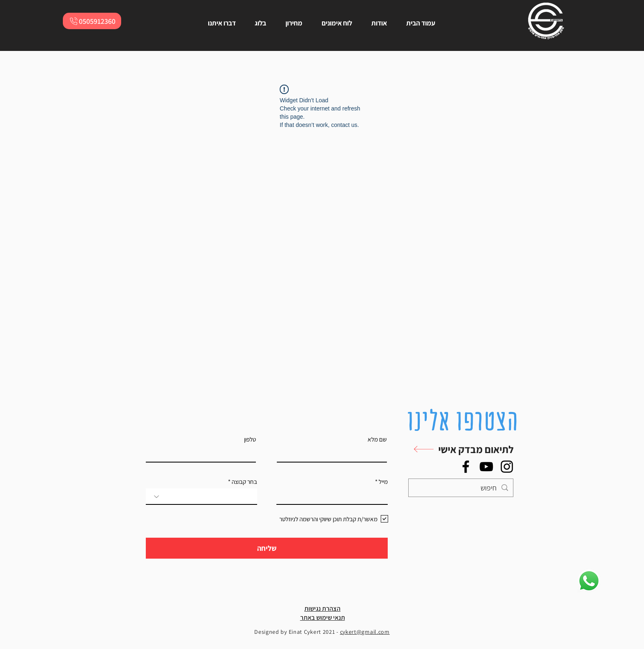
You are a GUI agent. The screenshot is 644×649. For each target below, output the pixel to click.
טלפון (250, 439)
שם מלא (377, 439)
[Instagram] (507, 467)
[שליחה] (267, 548)
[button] (459, 449)
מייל (383, 482)
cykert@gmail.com (365, 632)
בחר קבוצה (244, 482)
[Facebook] (466, 467)
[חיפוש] (461, 488)
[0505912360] (92, 21)
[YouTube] (486, 467)
